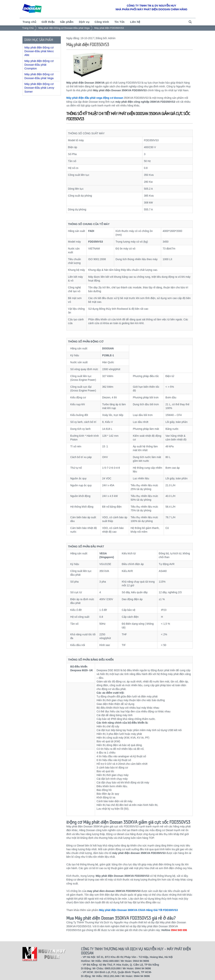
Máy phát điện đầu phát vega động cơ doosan (95, 98)
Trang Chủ (28, 28)
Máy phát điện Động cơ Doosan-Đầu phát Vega (64, 28)
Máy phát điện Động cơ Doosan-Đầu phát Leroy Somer (39, 88)
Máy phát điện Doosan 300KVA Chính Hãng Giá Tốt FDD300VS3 (138, 910)
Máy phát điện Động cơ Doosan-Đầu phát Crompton (39, 65)
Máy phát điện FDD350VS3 (109, 28)
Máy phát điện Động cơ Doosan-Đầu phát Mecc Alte (39, 51)
